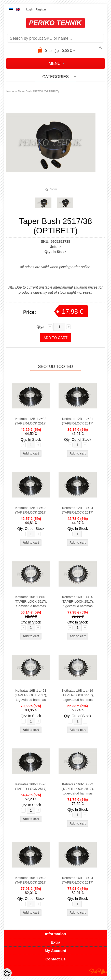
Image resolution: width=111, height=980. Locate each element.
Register (41, 9)
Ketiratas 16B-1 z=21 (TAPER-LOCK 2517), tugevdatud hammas (31, 695)
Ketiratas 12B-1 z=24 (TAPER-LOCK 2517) (78, 510)
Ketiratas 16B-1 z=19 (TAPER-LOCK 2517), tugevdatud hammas (78, 695)
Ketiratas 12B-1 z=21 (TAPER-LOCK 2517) (78, 421)
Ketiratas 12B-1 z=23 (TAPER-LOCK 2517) (31, 510)
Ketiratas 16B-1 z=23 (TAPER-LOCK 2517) (31, 880)
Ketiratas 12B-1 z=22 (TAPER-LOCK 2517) (31, 421)
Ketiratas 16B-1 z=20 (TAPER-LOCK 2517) (31, 786)
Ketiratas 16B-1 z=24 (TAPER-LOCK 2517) (78, 880)
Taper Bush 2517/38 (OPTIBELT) (38, 91)
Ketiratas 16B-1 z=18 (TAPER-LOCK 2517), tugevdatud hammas (31, 601)
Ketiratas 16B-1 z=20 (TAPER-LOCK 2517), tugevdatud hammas (78, 601)
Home (10, 91)
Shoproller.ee (98, 971)
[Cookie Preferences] (7, 973)
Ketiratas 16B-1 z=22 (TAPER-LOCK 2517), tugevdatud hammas (78, 789)
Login (30, 9)
